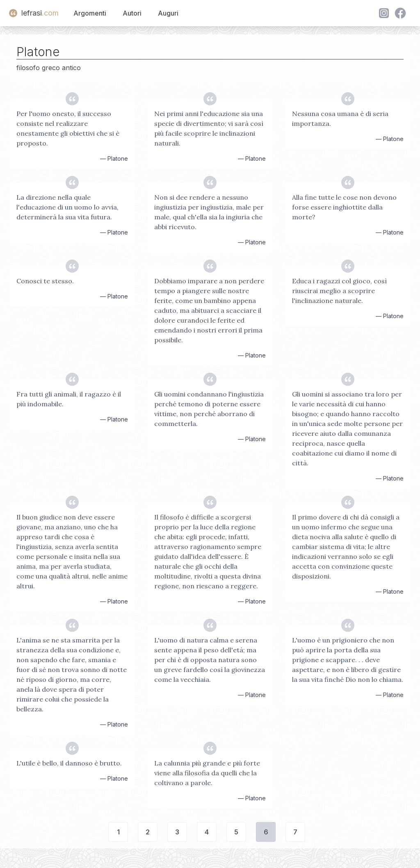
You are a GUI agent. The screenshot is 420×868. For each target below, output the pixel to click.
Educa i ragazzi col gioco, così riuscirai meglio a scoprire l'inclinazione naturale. (339, 291)
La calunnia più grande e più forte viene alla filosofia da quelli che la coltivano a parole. (207, 773)
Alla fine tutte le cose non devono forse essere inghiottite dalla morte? (344, 207)
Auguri (168, 13)
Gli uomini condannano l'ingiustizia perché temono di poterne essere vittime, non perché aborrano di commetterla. (209, 409)
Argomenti (90, 13)
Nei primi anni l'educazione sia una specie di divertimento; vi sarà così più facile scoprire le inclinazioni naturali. (209, 128)
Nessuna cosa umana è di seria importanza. (340, 118)
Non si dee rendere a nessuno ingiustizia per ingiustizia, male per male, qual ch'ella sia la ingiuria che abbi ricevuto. (209, 212)
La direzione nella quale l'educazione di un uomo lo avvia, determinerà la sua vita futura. (67, 207)
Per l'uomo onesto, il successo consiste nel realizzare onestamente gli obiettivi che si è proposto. (68, 128)
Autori (132, 13)
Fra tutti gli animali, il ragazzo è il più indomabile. (69, 399)
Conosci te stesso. (45, 281)
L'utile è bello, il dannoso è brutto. (69, 763)
